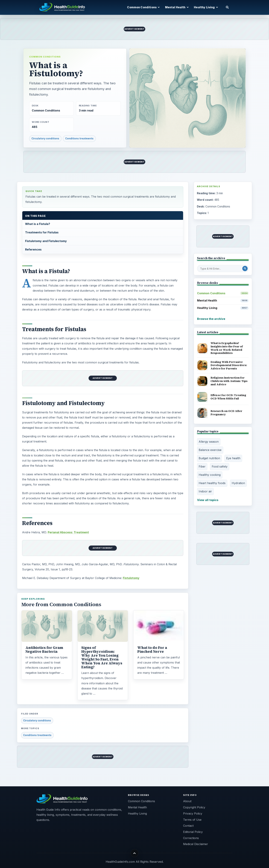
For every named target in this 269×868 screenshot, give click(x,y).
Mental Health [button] (177, 7)
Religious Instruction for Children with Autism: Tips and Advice (229, 381)
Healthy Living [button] (206, 7)
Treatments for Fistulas (42, 232)
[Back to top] (135, 853)
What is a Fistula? (38, 224)
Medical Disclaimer (196, 844)
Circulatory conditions (45, 138)
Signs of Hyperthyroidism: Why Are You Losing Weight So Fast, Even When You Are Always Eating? (102, 657)
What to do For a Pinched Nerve (152, 650)
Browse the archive (211, 319)
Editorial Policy (193, 832)
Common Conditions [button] (143, 7)
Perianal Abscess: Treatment (68, 532)
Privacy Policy (193, 813)
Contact (188, 826)
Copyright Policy (194, 807)
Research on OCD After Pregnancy (226, 413)
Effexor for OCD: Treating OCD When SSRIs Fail (228, 397)
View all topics (208, 500)
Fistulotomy (131, 578)
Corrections (191, 838)
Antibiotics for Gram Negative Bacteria (44, 650)
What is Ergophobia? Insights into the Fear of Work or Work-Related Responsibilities (227, 348)
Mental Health (223, 301)
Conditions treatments (79, 138)
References (33, 249)
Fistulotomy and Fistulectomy (46, 241)
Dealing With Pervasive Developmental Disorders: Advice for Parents (229, 365)
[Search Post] (245, 269)
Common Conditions (45, 57)
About (187, 801)
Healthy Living (223, 308)
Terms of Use (192, 820)
